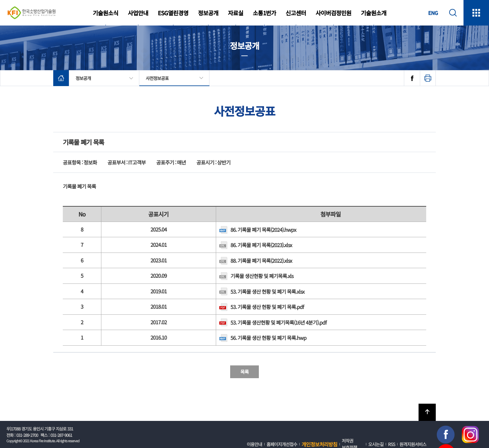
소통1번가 (264, 13)
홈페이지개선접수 (282, 444)
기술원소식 (106, 13)
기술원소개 (374, 13)
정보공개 (208, 13)
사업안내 (138, 13)
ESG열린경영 (173, 13)
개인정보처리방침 (319, 444)
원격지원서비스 (413, 444)
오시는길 (376, 444)
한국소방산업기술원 (32, 13)
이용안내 (254, 444)
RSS (391, 444)
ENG (433, 13)
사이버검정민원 (333, 13)
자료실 (236, 13)
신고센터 (296, 13)
